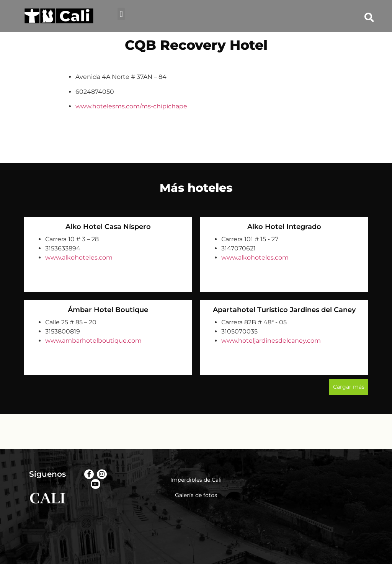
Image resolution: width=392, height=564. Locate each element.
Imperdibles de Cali (196, 480)
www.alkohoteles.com (79, 257)
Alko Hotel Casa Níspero (108, 227)
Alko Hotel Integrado (284, 227)
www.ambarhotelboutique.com (93, 341)
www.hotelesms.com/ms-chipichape (131, 106)
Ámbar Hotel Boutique (108, 310)
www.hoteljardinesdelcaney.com (271, 341)
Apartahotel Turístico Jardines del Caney (284, 310)
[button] (121, 14)
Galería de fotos (196, 495)
